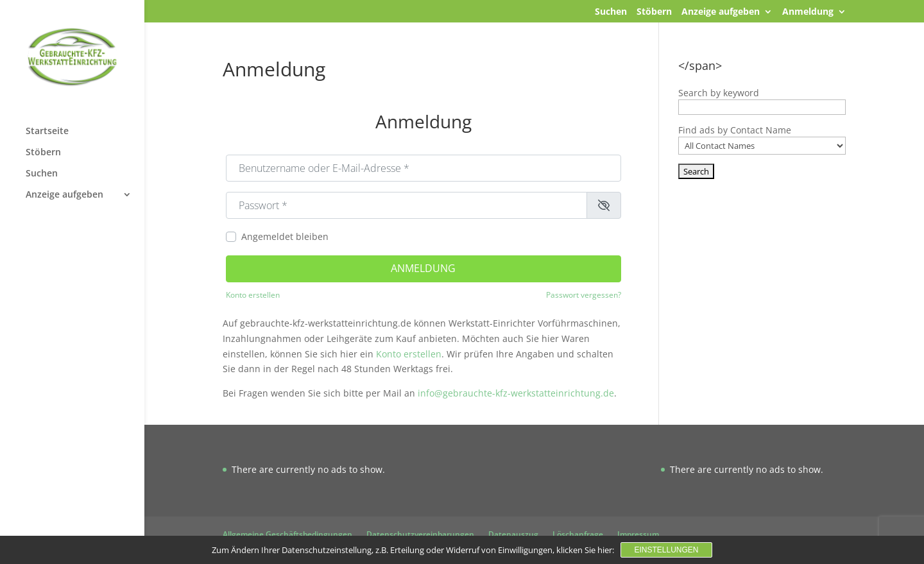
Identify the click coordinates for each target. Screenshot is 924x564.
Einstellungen (666, 550)
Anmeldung (808, 12)
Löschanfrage (578, 534)
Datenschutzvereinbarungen (420, 534)
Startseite (47, 132)
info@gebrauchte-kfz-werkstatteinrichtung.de (516, 393)
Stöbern (654, 12)
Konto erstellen (253, 295)
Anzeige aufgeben (721, 12)
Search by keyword (719, 93)
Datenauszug (513, 534)
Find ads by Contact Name (735, 130)
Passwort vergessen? (584, 295)
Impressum (638, 534)
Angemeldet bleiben (285, 236)
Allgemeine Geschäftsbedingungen (287, 534)
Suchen (611, 12)
